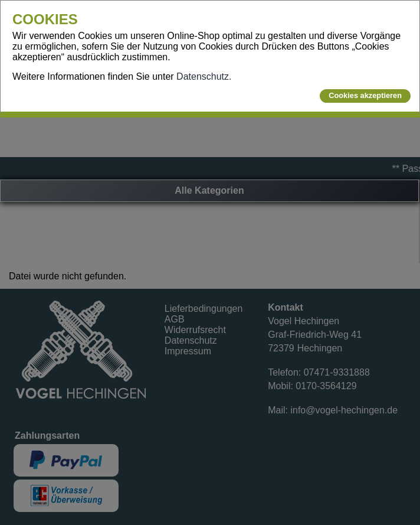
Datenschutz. (204, 76)
